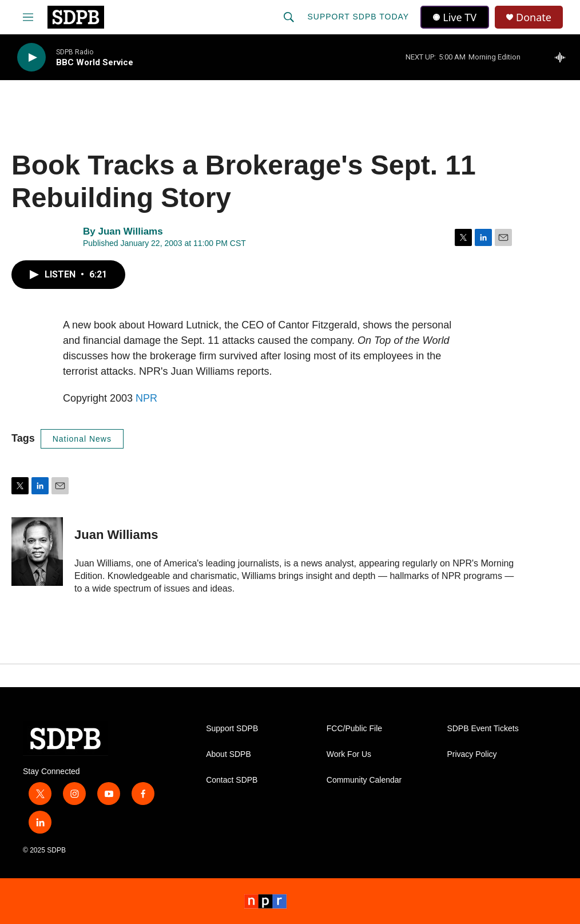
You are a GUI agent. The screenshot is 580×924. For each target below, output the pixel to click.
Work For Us (349, 754)
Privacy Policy (472, 754)
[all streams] (563, 57)
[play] (31, 57)
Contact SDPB (232, 780)
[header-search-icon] (289, 17)
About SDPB (229, 754)
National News (82, 439)
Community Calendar (364, 780)
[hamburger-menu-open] (28, 17)
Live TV (455, 17)
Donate (534, 17)
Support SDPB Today (358, 17)
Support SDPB (232, 729)
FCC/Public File (354, 729)
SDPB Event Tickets (482, 729)
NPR (146, 398)
